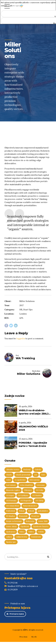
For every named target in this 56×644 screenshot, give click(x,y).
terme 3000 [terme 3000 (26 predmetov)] (43, 521)
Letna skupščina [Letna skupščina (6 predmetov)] (26, 485)
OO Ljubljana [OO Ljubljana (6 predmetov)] (23, 496)
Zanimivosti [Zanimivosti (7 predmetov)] (36, 537)
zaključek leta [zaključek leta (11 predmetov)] (22, 537)
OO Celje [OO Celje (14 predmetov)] (40, 490)
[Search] (48, 557)
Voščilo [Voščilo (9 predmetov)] (41, 532)
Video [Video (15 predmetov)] (22, 532)
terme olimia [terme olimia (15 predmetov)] (11, 527)
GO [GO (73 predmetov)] (36, 475)
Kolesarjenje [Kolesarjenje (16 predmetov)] (35, 480)
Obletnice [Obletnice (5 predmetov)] (28, 490)
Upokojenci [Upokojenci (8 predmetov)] (11, 532)
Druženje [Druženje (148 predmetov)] (27, 470)
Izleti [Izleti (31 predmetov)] (8, 480)
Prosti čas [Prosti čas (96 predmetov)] (35, 516)
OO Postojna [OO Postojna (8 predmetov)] (11, 501)
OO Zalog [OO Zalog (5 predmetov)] (39, 501)
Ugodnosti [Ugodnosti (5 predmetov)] (25, 527)
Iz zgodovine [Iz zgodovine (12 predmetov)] (20, 480)
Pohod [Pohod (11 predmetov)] (22, 511)
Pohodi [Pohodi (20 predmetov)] (31, 511)
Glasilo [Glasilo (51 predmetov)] (9, 475)
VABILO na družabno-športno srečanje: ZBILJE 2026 (34, 412)
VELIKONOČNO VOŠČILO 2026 (33, 428)
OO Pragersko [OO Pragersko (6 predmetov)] (26, 501)
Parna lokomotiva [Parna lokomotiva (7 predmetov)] (30, 506)
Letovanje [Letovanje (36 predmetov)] (41, 485)
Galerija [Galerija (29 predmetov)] (38, 470)
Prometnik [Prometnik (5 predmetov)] (23, 516)
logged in (21, 338)
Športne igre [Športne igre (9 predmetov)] (11, 542)
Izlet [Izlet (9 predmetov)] (43, 475)
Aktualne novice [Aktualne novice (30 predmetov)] (13, 470)
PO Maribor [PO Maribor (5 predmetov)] (11, 516)
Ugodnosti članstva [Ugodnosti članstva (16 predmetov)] (41, 527)
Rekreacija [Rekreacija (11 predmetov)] (30, 521)
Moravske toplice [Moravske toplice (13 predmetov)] (13, 490)
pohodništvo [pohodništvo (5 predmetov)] (43, 511)
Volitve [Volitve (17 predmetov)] (31, 532)
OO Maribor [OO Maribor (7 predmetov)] (37, 496)
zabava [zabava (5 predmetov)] (9, 537)
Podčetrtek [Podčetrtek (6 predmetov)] (11, 511)
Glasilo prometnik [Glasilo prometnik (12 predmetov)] (23, 475)
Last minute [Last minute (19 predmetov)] (11, 485)
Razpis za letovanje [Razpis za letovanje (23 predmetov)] (14, 521)
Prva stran (23, 637)
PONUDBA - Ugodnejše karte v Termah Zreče (33, 444)
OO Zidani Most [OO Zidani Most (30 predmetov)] (13, 506)
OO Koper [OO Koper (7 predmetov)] (10, 496)
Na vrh (34, 637)
